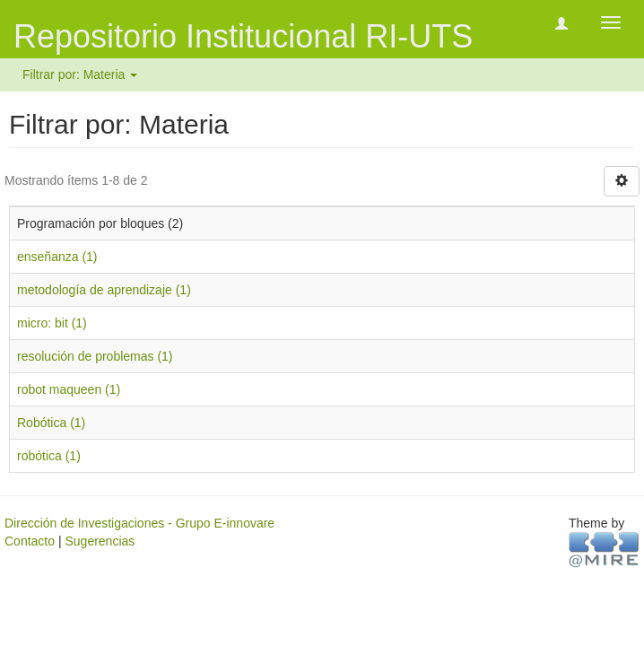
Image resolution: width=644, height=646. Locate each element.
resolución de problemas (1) (95, 356)
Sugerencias (100, 541)
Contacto (30, 541)
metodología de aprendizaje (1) (104, 290)
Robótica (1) (51, 423)
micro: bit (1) (52, 323)
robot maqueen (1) (69, 389)
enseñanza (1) (57, 257)
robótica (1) (49, 456)
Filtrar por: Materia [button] (80, 74)
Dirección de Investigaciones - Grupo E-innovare (139, 523)
